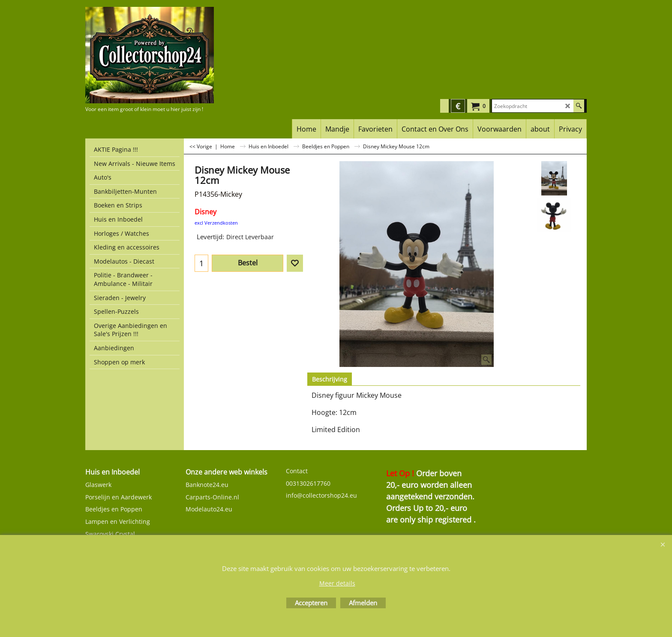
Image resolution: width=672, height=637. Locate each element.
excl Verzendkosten (216, 223)
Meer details (337, 583)
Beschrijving (330, 379)
